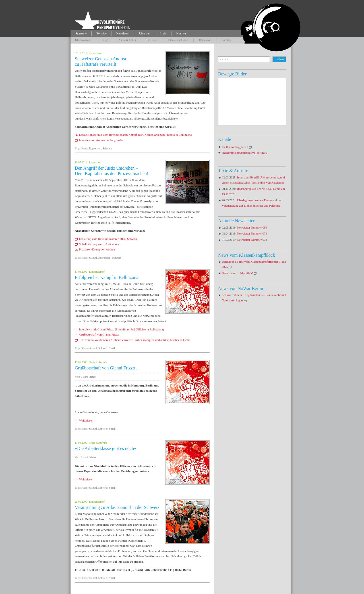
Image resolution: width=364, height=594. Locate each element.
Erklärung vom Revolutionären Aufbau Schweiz (108, 239)
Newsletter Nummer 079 (252, 234)
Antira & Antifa (127, 40)
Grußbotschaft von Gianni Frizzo (99, 335)
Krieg (105, 40)
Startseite (81, 33)
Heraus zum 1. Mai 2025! (237, 273)
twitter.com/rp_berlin (235, 147)
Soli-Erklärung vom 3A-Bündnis (99, 244)
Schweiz (107, 148)
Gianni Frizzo (88, 377)
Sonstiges (227, 40)
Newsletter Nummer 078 (252, 240)
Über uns (145, 33)
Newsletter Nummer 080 (252, 228)
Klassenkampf (83, 40)
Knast (84, 148)
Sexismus (152, 40)
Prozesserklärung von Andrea (97, 249)
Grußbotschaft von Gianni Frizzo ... (107, 368)
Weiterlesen (86, 421)
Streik (112, 348)
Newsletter (123, 33)
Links (163, 33)
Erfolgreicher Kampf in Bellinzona (106, 277)
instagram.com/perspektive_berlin (243, 153)
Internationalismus (178, 40)
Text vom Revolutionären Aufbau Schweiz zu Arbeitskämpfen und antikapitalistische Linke (135, 340)
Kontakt (181, 33)
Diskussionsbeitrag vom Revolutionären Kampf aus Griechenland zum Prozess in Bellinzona (135, 135)
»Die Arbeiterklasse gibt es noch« (106, 448)
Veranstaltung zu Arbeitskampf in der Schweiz (117, 507)
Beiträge (102, 33)
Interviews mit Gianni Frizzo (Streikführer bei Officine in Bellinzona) (121, 329)
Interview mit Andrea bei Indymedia (101, 140)
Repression (205, 40)
